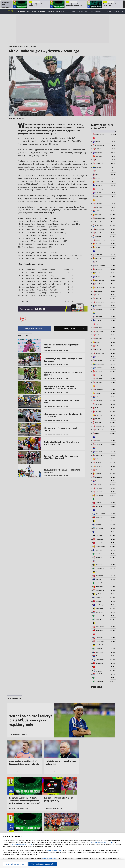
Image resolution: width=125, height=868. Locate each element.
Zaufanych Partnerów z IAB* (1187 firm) (102, 842)
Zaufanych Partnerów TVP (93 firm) (21, 844)
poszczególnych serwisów (55, 850)
